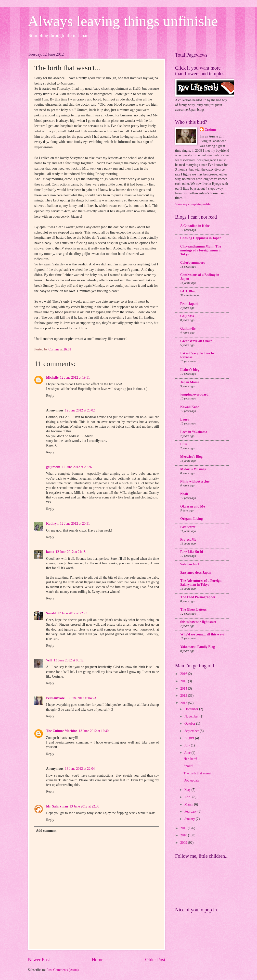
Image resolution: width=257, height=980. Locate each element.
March (189, 804)
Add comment (46, 831)
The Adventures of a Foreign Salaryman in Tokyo (201, 583)
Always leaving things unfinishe (123, 21)
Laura (185, 419)
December (192, 709)
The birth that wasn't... (199, 773)
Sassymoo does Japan (196, 573)
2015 (184, 681)
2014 (184, 688)
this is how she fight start (198, 622)
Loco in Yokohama (194, 432)
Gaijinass (187, 316)
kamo (50, 552)
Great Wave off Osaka (196, 341)
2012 (184, 703)
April (188, 797)
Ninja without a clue (195, 481)
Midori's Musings (193, 469)
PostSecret (188, 527)
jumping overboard (194, 394)
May (188, 790)
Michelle (52, 378)
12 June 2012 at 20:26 (77, 467)
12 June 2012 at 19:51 (75, 378)
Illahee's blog (190, 370)
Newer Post (39, 960)
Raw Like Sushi (192, 552)
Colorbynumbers (193, 263)
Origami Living (192, 519)
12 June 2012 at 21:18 (71, 552)
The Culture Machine (62, 731)
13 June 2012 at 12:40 (94, 731)
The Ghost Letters (193, 610)
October (190, 724)
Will (49, 660)
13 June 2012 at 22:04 (80, 769)
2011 (184, 828)
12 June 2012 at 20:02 (80, 410)
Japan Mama (190, 382)
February (191, 812)
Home (97, 960)
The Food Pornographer (198, 597)
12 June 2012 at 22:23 (72, 613)
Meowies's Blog (191, 457)
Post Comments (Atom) (63, 970)
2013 (184, 696)
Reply (50, 396)
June (188, 753)
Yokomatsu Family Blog (198, 647)
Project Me (188, 540)
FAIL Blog (188, 291)
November (192, 716)
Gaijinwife (188, 329)
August (190, 738)
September (192, 731)
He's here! (190, 759)
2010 (184, 835)
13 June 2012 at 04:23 (81, 698)
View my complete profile (193, 204)
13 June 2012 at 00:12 (69, 660)
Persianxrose (55, 698)
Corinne (210, 130)
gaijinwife (53, 467)
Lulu (184, 444)
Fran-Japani (189, 304)
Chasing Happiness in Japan (201, 238)
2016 (184, 674)
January (190, 819)
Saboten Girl (190, 564)
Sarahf (51, 613)
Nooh (184, 494)
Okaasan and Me (193, 506)
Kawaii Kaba (190, 407)
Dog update (191, 780)
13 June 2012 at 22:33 (84, 806)
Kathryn (52, 524)
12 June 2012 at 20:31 (75, 524)
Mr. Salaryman (57, 806)
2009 (184, 843)
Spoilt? (188, 766)
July (188, 745)
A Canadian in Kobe (195, 226)
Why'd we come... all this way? (202, 634)
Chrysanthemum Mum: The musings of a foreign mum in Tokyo (201, 250)
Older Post (155, 960)
